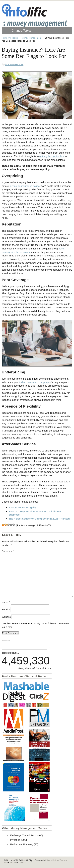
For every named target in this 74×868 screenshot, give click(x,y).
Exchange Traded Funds (24, 835)
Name (6, 602)
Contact (22, 863)
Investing (15, 840)
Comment (8, 551)
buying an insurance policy (24, 186)
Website (6, 617)
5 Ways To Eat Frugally (22, 507)
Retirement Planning (22, 844)
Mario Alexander (14, 64)
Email (6, 609)
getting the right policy (52, 156)
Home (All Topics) (10, 38)
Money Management (32, 38)
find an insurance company (34, 382)
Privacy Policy (52, 860)
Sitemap (13, 863)
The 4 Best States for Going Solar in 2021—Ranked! (40, 519)
